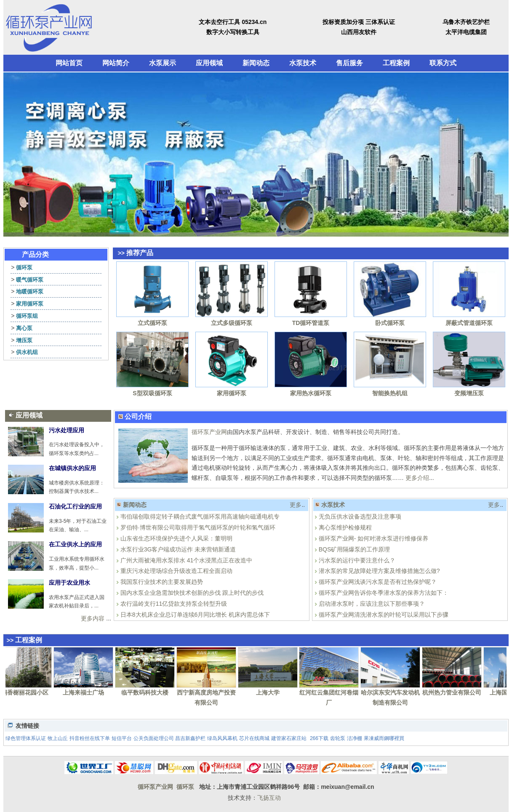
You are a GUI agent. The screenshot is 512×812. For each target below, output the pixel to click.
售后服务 (349, 63)
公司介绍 (138, 417)
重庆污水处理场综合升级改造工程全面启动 (176, 571)
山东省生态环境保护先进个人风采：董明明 (176, 538)
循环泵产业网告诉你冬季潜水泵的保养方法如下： (384, 593)
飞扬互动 (269, 798)
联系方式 (443, 63)
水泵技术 (303, 63)
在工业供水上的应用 (75, 544)
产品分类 (35, 254)
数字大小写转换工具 (233, 32)
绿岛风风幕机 (222, 738)
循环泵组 (27, 316)
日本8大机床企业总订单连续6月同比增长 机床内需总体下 (195, 615)
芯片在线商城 (254, 738)
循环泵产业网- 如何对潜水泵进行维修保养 (374, 538)
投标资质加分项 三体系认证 (359, 22)
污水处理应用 (67, 430)
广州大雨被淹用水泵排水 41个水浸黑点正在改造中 (186, 560)
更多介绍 (417, 478)
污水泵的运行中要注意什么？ (357, 560)
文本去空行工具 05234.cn (233, 22)
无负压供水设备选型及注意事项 (360, 516)
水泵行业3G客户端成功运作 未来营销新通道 (178, 549)
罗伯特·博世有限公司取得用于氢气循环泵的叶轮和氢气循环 (198, 527)
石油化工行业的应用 (75, 506)
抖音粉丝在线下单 (90, 738)
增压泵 (24, 340)
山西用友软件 (359, 32)
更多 (296, 505)
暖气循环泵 (30, 280)
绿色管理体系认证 (26, 738)
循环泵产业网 (209, 432)
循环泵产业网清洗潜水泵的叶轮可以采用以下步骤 (384, 615)
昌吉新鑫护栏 (190, 738)
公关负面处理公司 (154, 738)
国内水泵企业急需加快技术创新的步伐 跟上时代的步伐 (192, 593)
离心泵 (24, 328)
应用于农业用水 (69, 583)
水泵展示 (163, 63)
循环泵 (24, 268)
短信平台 (122, 738)
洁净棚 (355, 738)
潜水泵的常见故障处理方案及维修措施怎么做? (379, 571)
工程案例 (396, 63)
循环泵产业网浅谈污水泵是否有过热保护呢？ (378, 582)
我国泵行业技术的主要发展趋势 (162, 582)
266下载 (319, 738)
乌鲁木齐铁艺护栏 (466, 22)
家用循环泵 (30, 304)
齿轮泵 (338, 738)
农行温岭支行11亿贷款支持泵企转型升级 (174, 604)
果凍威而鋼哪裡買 (384, 738)
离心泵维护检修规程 (345, 527)
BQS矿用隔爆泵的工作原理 (355, 549)
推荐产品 (140, 253)
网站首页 (69, 63)
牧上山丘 (58, 738)
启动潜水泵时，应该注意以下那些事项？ (372, 604)
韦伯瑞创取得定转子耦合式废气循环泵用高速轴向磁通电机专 (200, 516)
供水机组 (27, 352)
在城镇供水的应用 (72, 468)
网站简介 (116, 63)
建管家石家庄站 (289, 738)
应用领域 (209, 63)
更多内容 (93, 618)
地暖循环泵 (30, 292)
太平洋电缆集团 (466, 32)
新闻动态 (256, 63)
